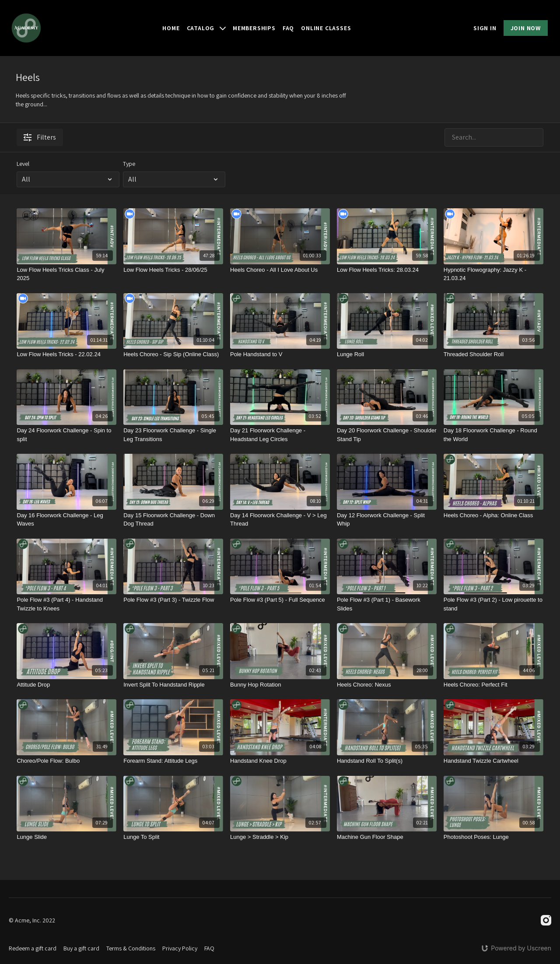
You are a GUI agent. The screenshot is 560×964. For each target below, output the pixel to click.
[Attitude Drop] (66, 685)
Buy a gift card (81, 948)
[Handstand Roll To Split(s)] (387, 761)
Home (171, 28)
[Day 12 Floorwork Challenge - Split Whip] (387, 520)
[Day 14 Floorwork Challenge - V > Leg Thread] (280, 520)
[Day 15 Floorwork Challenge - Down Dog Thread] (173, 520)
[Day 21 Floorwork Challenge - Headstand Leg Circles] (280, 435)
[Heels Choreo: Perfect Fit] (493, 685)
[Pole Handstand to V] (280, 354)
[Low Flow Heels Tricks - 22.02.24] (66, 354)
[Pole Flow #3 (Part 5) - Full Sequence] (280, 600)
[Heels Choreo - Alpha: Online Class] (493, 515)
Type (129, 164)
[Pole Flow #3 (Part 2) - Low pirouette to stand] (493, 604)
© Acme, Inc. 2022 (32, 920)
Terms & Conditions (131, 948)
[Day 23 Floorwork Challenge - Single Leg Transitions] (173, 435)
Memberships (254, 28)
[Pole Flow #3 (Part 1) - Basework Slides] (387, 604)
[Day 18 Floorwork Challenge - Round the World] (493, 435)
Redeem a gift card (33, 948)
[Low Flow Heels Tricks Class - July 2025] (66, 274)
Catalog (206, 28)
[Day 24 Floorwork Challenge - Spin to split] (66, 435)
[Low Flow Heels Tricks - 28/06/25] (173, 270)
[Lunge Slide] (66, 837)
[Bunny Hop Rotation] (280, 685)
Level (23, 164)
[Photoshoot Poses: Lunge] (493, 837)
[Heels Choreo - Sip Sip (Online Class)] (173, 354)
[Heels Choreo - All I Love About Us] (280, 270)
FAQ (288, 28)
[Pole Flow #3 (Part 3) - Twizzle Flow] (173, 600)
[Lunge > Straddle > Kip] (280, 837)
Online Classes (326, 28)
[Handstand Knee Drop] (280, 761)
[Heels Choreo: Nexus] (387, 685)
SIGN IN (485, 28)
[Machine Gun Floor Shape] (387, 837)
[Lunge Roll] (387, 354)
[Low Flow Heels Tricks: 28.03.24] (387, 270)
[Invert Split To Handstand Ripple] (173, 685)
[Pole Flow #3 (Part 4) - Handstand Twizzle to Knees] (66, 604)
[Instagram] (546, 920)
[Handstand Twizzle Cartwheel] (493, 761)
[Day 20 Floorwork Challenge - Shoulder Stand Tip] (387, 435)
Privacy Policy (180, 948)
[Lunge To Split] (173, 837)
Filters (40, 137)
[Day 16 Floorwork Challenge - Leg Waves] (66, 520)
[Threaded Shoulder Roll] (493, 354)
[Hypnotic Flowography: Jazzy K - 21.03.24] (493, 274)
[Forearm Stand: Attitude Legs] (173, 761)
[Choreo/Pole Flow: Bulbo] (66, 761)
